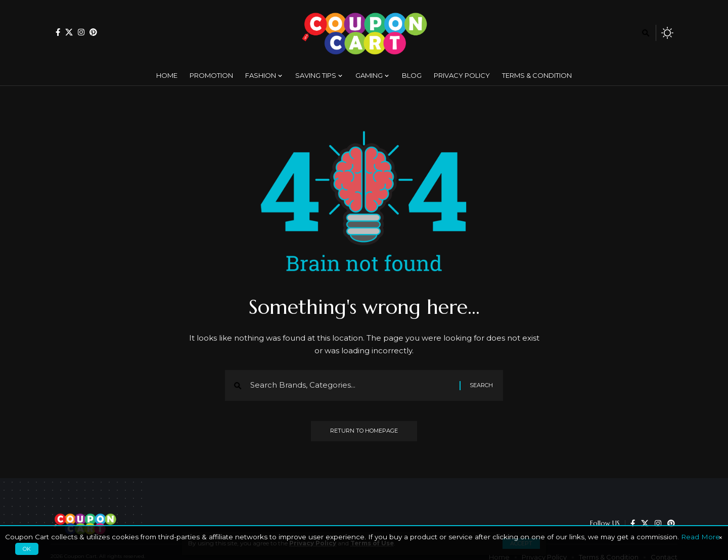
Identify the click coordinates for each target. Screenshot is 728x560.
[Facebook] (58, 32)
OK (27, 549)
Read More (700, 537)
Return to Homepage (364, 432)
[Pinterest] (93, 32)
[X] (69, 32)
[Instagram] (81, 32)
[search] (646, 33)
